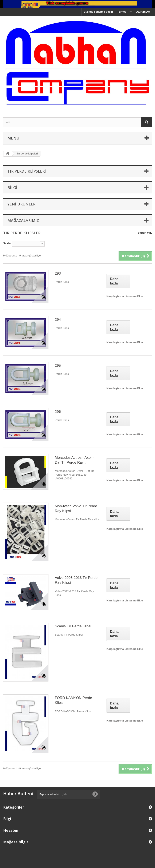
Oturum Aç (143, 12)
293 (58, 273)
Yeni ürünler (21, 204)
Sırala (7, 243)
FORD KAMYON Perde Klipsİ (73, 700)
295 (58, 366)
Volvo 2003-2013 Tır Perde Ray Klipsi (76, 580)
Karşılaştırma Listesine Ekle (125, 296)
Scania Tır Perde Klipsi (73, 626)
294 (58, 320)
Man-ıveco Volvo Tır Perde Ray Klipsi (76, 508)
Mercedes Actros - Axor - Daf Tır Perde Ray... (74, 460)
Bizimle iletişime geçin (98, 12)
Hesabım (11, 830)
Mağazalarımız (23, 220)
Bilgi (12, 188)
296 (58, 412)
